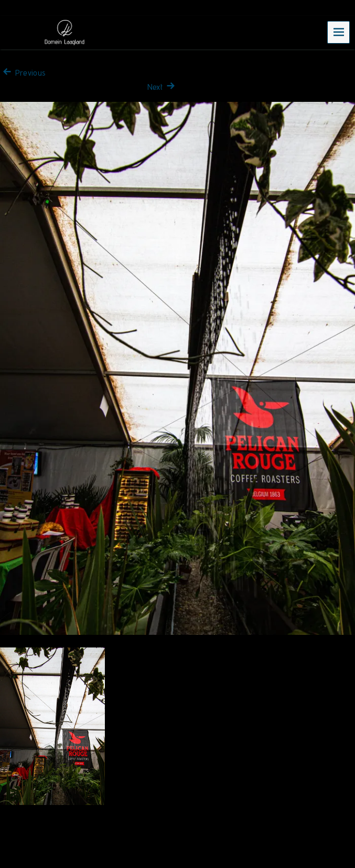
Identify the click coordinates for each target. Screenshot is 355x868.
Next (163, 87)
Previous (23, 73)
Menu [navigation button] (339, 32)
